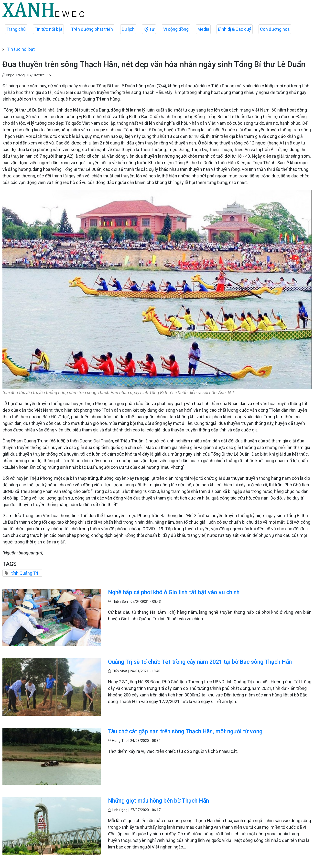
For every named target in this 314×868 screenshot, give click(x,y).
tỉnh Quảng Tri (25, 573)
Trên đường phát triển (92, 29)
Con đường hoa (275, 29)
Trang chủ (16, 29)
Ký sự (149, 29)
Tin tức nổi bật (48, 29)
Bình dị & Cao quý (235, 29)
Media (203, 29)
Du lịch (128, 29)
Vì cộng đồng (176, 29)
